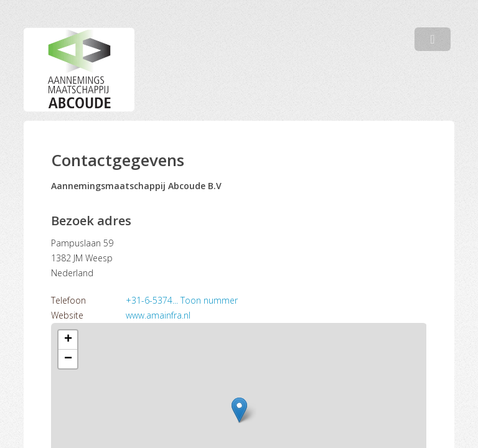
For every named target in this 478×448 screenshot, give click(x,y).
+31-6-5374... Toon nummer (182, 300)
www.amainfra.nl (158, 315)
